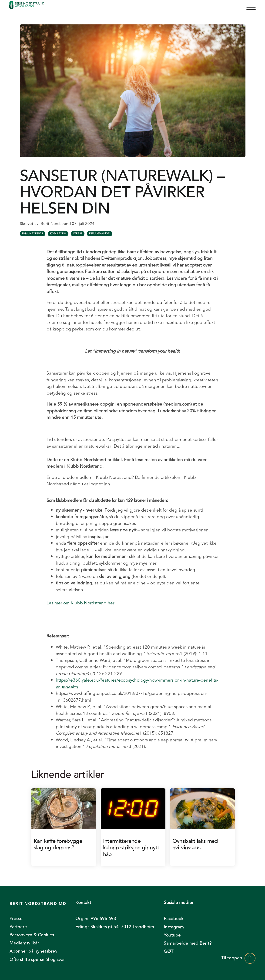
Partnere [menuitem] (18, 927)
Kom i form (58, 234)
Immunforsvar (33, 234)
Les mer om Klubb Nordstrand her (80, 603)
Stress (78, 234)
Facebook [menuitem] (174, 919)
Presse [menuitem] (16, 919)
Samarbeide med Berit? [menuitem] (188, 943)
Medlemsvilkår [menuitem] (24, 943)
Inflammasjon (100, 234)
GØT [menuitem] (169, 951)
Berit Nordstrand (56, 224)
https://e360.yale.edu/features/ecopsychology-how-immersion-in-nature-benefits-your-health (137, 684)
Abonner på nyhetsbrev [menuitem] (34, 951)
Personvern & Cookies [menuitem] (32, 935)
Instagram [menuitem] (174, 927)
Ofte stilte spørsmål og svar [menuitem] (37, 960)
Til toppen (238, 958)
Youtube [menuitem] (172, 935)
